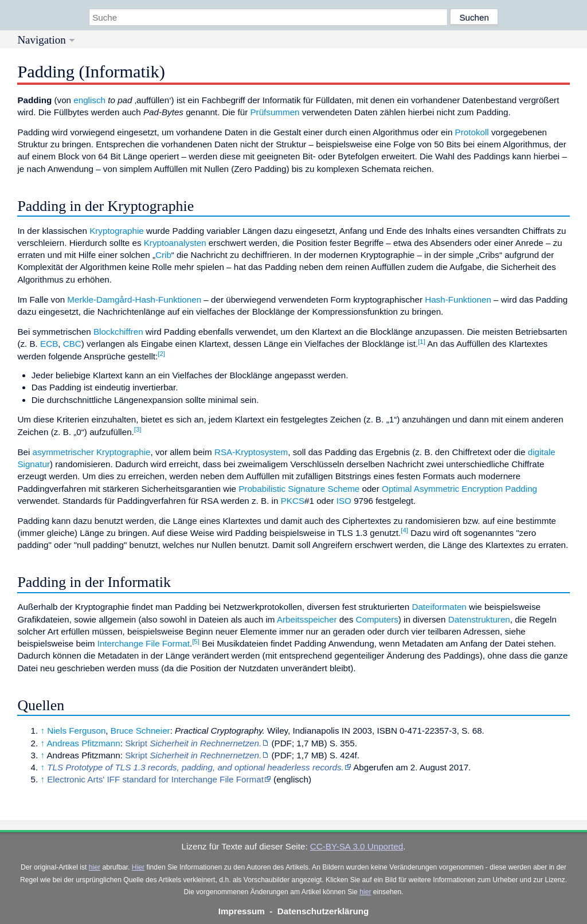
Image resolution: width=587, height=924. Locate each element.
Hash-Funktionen (458, 299)
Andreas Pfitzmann (83, 743)
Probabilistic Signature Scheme (299, 489)
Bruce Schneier (140, 731)
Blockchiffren (118, 332)
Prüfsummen (275, 112)
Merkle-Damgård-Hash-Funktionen (134, 299)
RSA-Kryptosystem (251, 452)
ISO (344, 501)
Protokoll (472, 132)
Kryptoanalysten (175, 243)
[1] (422, 342)
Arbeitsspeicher (307, 619)
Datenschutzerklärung (323, 911)
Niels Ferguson (76, 731)
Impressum (242, 911)
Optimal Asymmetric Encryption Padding (459, 489)
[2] (161, 354)
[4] (404, 530)
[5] (196, 641)
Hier (138, 867)
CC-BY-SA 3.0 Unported (357, 846)
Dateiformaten (439, 607)
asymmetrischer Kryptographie (92, 452)
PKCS (293, 501)
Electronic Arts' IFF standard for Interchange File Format (155, 779)
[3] (138, 429)
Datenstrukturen (479, 619)
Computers (377, 619)
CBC (72, 344)
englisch (89, 100)
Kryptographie (117, 231)
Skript (193, 743)
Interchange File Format (144, 643)
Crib (163, 255)
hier (95, 867)
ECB (49, 344)
